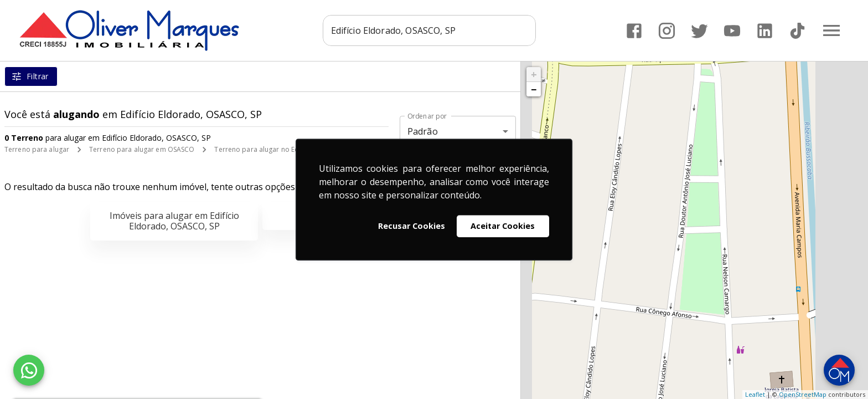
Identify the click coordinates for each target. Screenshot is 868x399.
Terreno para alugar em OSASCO (142, 149)
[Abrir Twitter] (699, 31)
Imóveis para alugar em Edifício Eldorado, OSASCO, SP (174, 221)
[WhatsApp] (29, 370)
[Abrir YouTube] (732, 31)
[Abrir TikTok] (797, 31)
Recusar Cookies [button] (412, 226)
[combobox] (429, 30)
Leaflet (755, 394)
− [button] (534, 89)
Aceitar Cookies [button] (503, 226)
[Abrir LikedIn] (765, 31)
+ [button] (534, 74)
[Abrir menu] (831, 30)
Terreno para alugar (37, 149)
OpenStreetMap (803, 394)
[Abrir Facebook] (634, 31)
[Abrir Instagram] (667, 31)
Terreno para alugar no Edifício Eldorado (280, 149)
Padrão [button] (423, 131)
